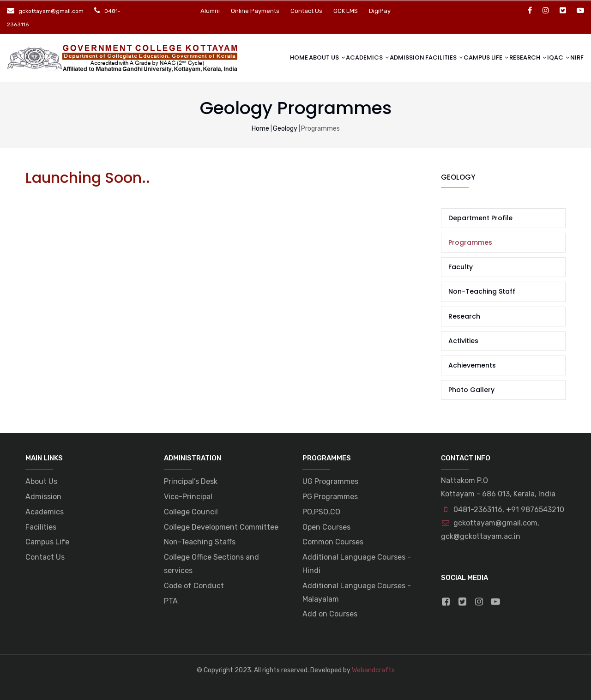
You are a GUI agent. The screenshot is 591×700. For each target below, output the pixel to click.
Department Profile (480, 218)
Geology (285, 129)
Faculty (461, 267)
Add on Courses (330, 614)
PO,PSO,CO (321, 512)
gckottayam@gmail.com (489, 523)
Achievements (472, 365)
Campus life (469, 57)
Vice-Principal (188, 497)
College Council (191, 512)
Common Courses (333, 542)
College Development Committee (221, 527)
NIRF (575, 57)
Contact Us (306, 11)
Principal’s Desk (191, 481)
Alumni (210, 11)
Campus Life (47, 542)
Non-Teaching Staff (482, 291)
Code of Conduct (194, 586)
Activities (463, 341)
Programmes (470, 242)
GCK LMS (346, 11)
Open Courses (326, 527)
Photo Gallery (471, 390)
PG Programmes (330, 497)
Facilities (423, 57)
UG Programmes (330, 481)
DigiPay (380, 11)
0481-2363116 (478, 510)
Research (515, 57)
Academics (338, 57)
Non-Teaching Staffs (200, 542)
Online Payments (255, 11)
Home (265, 57)
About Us (294, 57)
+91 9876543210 (535, 510)
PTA (171, 601)
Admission (385, 57)
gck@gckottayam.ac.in (481, 536)
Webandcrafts (373, 670)
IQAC (549, 57)
